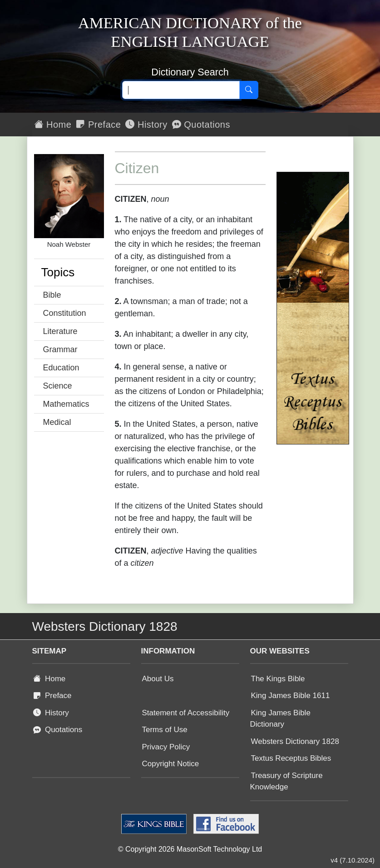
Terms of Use (165, 730)
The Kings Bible (278, 679)
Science (58, 386)
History (146, 125)
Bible (52, 295)
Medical (57, 422)
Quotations (201, 125)
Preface (98, 125)
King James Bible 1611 (291, 696)
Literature (60, 331)
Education (61, 368)
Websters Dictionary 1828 (295, 741)
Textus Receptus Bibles (291, 758)
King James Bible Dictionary (280, 719)
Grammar (60, 349)
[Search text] (181, 90)
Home (53, 125)
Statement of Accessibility (186, 713)
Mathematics (66, 404)
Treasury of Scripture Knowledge (286, 781)
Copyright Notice (171, 764)
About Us (158, 679)
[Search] (249, 90)
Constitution (65, 313)
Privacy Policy (166, 747)
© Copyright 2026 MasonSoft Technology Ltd (190, 849)
